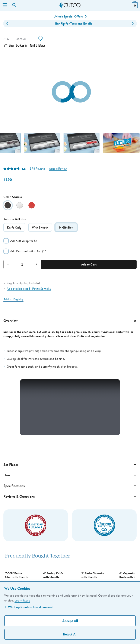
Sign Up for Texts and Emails (73, 23)
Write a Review (58, 169)
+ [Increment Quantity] (36, 264)
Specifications (70, 486)
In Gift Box (66, 227)
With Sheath (40, 227)
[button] (7, 23)
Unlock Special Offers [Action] (70, 16)
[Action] (40, 39)
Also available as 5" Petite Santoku (29, 289)
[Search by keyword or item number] (15, 5)
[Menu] (5, 6)
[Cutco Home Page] (70, 5)
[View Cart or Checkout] (135, 7)
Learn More (22, 600)
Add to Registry (13, 299)
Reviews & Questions (70, 496)
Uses (70, 475)
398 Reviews (38, 169)
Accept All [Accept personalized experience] (70, 621)
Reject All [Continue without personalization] (70, 634)
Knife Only (14, 227)
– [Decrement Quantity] (8, 264)
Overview (70, 321)
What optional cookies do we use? (29, 607)
